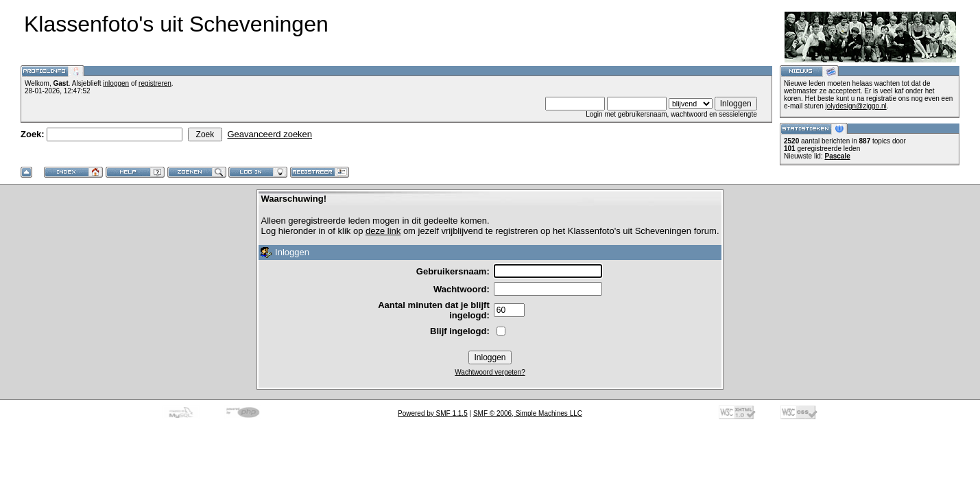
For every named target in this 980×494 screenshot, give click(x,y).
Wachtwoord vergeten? (490, 372)
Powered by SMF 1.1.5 (433, 413)
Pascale (837, 156)
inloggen (116, 83)
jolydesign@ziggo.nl (856, 106)
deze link (383, 231)
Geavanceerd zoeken (270, 134)
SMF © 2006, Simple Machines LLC (528, 413)
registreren (155, 83)
